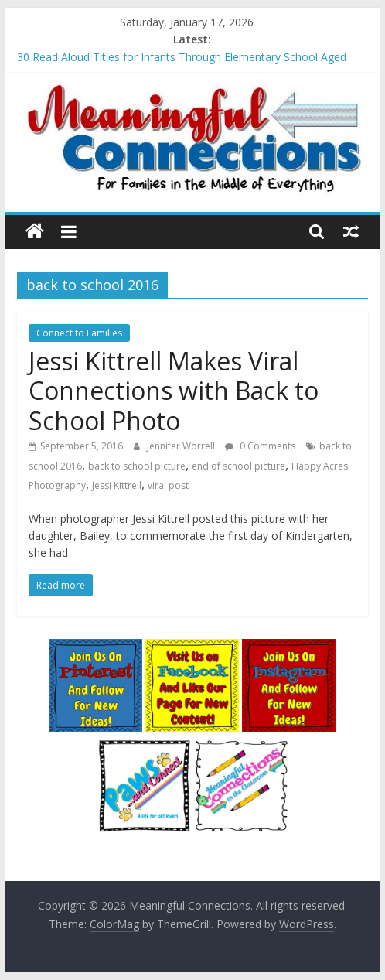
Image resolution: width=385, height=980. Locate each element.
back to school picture (137, 466)
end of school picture (238, 466)
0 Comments (260, 446)
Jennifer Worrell (182, 446)
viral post (168, 485)
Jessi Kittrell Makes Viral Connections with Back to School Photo (174, 391)
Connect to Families (79, 333)
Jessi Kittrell (117, 485)
